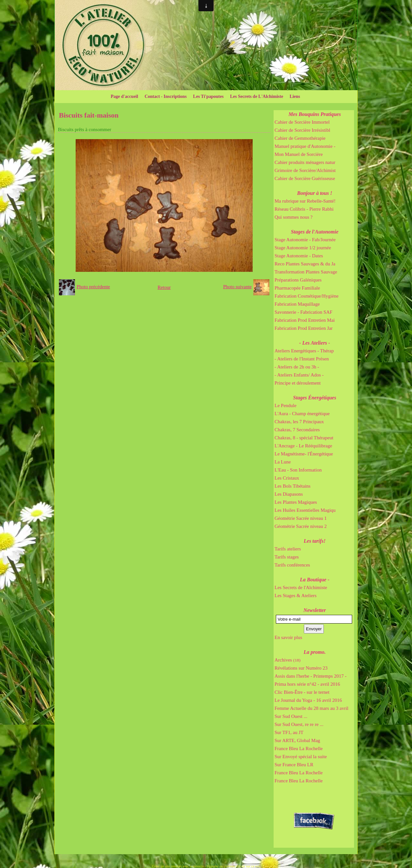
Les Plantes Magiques (296, 502)
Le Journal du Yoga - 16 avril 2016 (308, 700)
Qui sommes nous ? (294, 217)
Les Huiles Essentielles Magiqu (305, 510)
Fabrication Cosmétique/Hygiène (307, 296)
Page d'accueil (124, 96)
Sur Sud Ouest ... (291, 716)
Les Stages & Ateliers (295, 596)
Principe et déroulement (298, 383)
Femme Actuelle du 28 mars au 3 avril (312, 708)
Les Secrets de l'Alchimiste (301, 587)
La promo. (314, 652)
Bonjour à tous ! (315, 193)
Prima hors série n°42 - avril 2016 (307, 684)
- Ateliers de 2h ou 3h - (297, 367)
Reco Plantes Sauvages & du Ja (305, 264)
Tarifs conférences (292, 565)
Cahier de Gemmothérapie (300, 138)
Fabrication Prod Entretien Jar (304, 328)
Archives (287, 660)
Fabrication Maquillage (297, 304)
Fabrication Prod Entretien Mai (305, 320)
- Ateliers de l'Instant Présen (302, 359)
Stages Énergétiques (315, 398)
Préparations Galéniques (298, 280)
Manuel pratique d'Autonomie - (305, 146)
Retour (164, 287)
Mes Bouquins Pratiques (315, 114)
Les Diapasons (289, 494)
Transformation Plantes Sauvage (306, 272)
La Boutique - (315, 580)
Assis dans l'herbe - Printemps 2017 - (311, 676)
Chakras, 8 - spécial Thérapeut (304, 438)
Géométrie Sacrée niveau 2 (301, 526)
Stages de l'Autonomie (315, 232)
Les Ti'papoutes (208, 96)
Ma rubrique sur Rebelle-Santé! (305, 201)
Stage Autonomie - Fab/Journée (305, 240)
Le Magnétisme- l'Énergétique (304, 454)
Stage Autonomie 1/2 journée (303, 248)
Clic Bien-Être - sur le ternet (302, 692)
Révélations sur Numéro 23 (301, 668)
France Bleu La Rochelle (299, 749)
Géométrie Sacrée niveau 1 (301, 518)
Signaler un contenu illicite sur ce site (234, 866)
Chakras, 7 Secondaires (297, 430)
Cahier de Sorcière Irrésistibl (302, 130)
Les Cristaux (287, 478)
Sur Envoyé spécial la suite (301, 757)
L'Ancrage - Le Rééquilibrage (303, 446)
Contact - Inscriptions (166, 96)
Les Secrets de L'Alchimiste (257, 96)
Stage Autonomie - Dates (299, 256)
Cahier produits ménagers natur (305, 162)
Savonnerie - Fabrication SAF (304, 312)
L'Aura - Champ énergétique (302, 414)
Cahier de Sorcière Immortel (302, 122)
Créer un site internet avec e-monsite (178, 866)
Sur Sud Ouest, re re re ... (299, 724)
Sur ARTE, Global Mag (297, 740)
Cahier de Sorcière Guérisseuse (305, 178)
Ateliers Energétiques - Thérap (304, 351)
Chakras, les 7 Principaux (299, 422)
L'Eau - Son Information (298, 470)
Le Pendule (286, 405)
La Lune (283, 462)
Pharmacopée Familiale (297, 288)
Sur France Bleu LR (294, 765)
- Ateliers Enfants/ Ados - (299, 375)
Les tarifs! (315, 541)
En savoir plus (288, 637)
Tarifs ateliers (288, 549)
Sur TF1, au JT (289, 732)
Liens (295, 96)
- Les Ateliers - (315, 343)
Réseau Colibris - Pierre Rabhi (304, 209)
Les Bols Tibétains (293, 486)
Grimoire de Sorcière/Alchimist (305, 170)
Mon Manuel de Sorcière (299, 154)
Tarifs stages (287, 557)
